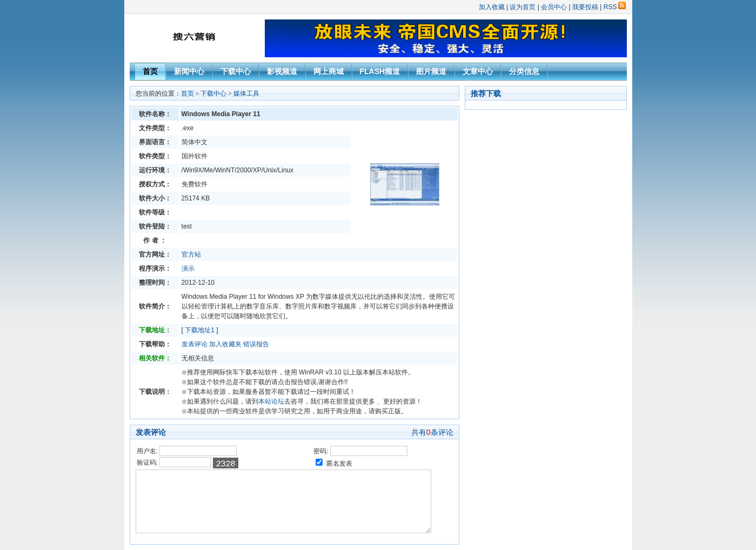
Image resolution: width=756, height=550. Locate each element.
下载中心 (236, 71)
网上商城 (329, 71)
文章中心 (478, 71)
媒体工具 (246, 93)
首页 (150, 71)
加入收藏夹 (225, 344)
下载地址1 (200, 330)
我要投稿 (585, 7)
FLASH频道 (380, 71)
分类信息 (524, 71)
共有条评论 (432, 432)
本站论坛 (271, 401)
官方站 (191, 254)
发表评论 (195, 344)
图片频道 (431, 71)
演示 (188, 269)
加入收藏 (492, 7)
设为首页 (523, 7)
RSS (615, 7)
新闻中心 (189, 71)
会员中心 (554, 7)
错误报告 (256, 344)
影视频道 (282, 71)
